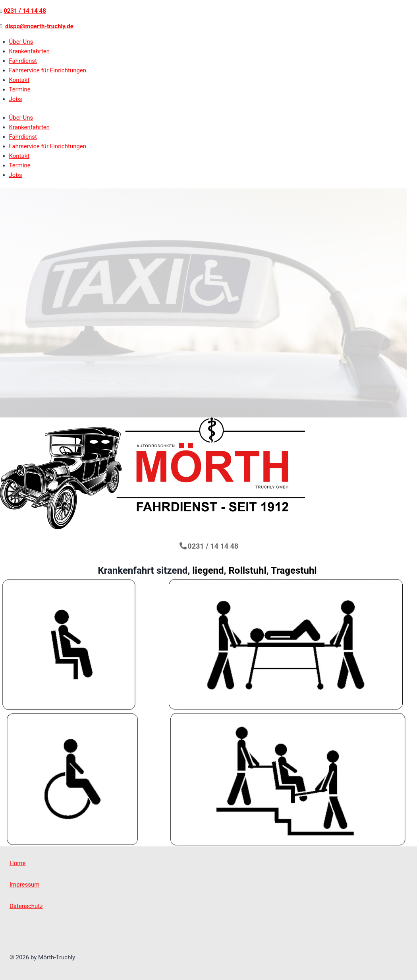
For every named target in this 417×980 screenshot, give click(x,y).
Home (17, 863)
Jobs (16, 99)
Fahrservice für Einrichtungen (48, 70)
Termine (20, 89)
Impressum (24, 885)
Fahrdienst (23, 61)
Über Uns (21, 42)
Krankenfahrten (30, 51)
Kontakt (19, 80)
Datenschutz (26, 906)
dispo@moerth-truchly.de (39, 26)
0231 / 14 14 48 (25, 11)
